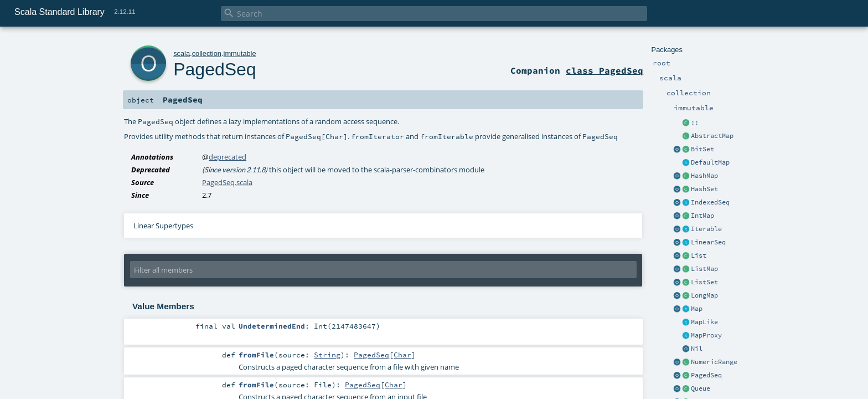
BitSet (702, 149)
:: (695, 122)
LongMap (704, 295)
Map (697, 309)
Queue (701, 388)
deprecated (228, 157)
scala (182, 53)
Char (402, 355)
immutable (240, 53)
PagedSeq (706, 375)
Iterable (706, 229)
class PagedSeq (604, 70)
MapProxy (706, 335)
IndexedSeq (710, 202)
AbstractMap (712, 136)
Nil (697, 349)
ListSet (704, 282)
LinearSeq (708, 242)
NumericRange (714, 362)
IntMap (702, 216)
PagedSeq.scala (227, 182)
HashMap (704, 176)
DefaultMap (710, 162)
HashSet (704, 189)
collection (207, 53)
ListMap (704, 269)
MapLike (704, 322)
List (699, 255)
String (327, 355)
